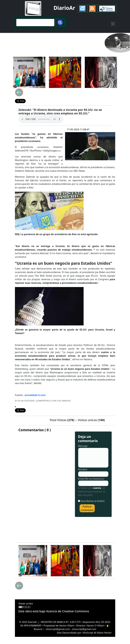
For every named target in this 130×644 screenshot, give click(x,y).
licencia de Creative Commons (68, 611)
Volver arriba (26, 604)
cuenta (97, 488)
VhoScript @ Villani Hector (97, 633)
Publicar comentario (87, 508)
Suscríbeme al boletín (93, 501)
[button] (82, 9)
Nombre (83, 469)
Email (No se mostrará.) (91, 479)
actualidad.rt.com (35, 395)
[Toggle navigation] (113, 24)
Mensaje (83, 446)
